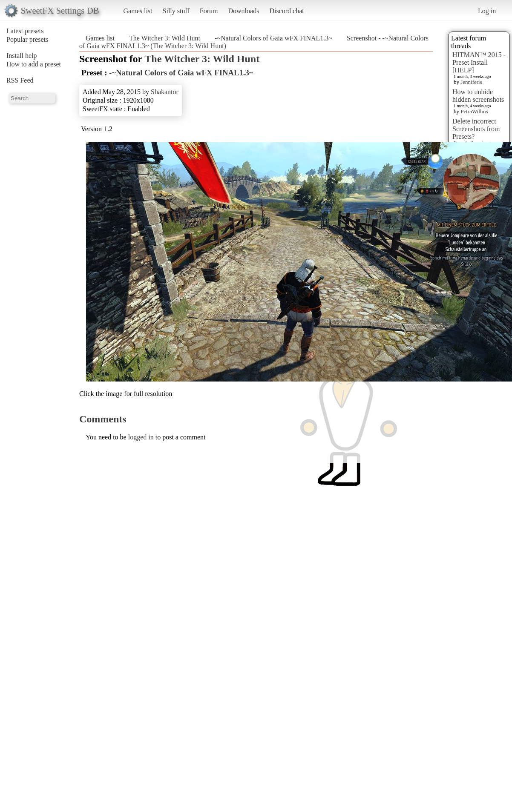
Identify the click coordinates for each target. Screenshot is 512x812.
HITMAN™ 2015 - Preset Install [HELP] (479, 62)
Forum (209, 11)
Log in (487, 11)
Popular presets (27, 39)
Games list (138, 11)
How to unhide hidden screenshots (478, 96)
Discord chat (286, 11)
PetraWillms (474, 111)
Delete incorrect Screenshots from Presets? (476, 129)
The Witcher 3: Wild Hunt (165, 38)
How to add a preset (34, 64)
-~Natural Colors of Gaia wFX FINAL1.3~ (273, 38)
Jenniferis (471, 82)
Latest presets (25, 31)
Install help (22, 56)
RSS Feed (20, 80)
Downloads (243, 11)
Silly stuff (176, 11)
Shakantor (165, 92)
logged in (141, 437)
